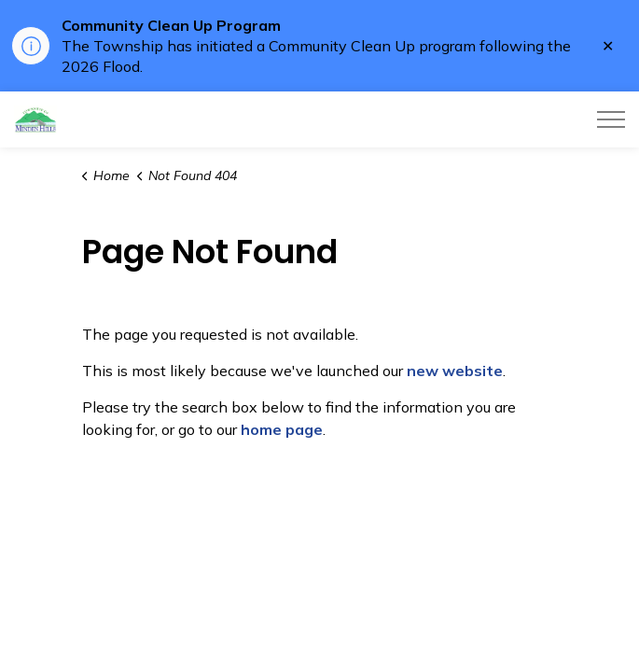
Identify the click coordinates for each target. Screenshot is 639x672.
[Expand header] (611, 119)
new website (455, 371)
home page (282, 429)
